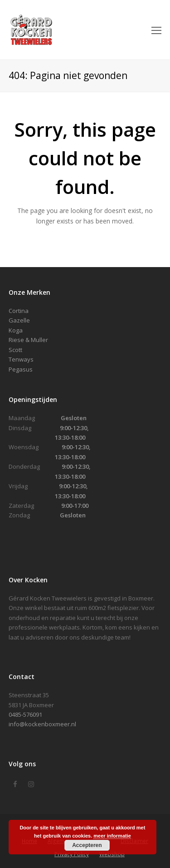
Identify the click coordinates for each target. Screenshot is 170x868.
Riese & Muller (28, 340)
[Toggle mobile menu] (156, 30)
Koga (16, 330)
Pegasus (21, 369)
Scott (15, 350)
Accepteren (87, 845)
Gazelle (19, 320)
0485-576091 (25, 714)
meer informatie (112, 836)
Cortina (19, 311)
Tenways (21, 359)
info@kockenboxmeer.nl (42, 724)
